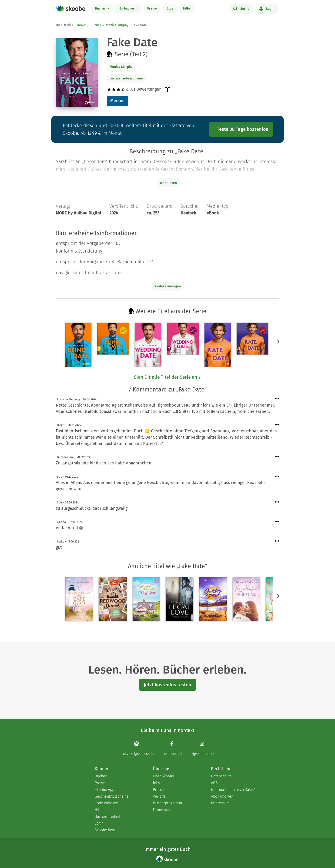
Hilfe (187, 8)
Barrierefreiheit (107, 817)
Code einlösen (106, 803)
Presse (158, 790)
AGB (214, 783)
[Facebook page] (173, 748)
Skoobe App (104, 790)
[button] (278, 341)
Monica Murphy (117, 25)
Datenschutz (221, 776)
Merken (117, 101)
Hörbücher (127, 8)
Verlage (159, 796)
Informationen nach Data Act (235, 790)
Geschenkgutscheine (112, 796)
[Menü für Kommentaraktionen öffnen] (277, 399)
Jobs (156, 783)
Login (267, 8)
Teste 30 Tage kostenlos (243, 129)
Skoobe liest (105, 830)
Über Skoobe (163, 776)
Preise (152, 8)
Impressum (220, 803)
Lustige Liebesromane (126, 78)
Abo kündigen (222, 796)
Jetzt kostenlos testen (167, 685)
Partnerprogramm (167, 803)
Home (81, 25)
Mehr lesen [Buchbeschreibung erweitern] (168, 183)
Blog (170, 8)
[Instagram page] (203, 748)
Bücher (101, 8)
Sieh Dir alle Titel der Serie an (167, 377)
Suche (241, 8)
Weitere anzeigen (168, 286)
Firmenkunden (165, 810)
